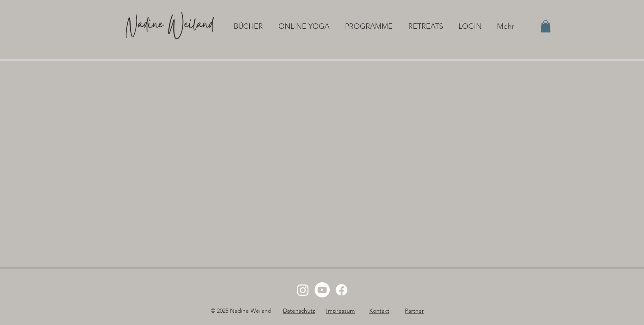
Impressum (340, 311)
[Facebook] (342, 290)
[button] (250, 26)
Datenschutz (299, 311)
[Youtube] (322, 290)
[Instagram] (303, 290)
